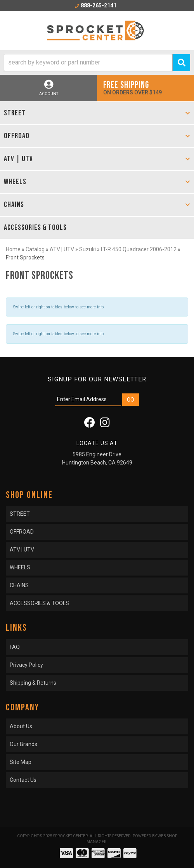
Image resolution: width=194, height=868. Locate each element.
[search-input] (88, 63)
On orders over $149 (145, 88)
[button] (97, 63)
